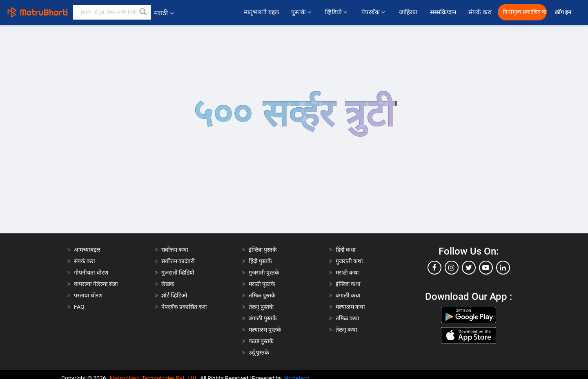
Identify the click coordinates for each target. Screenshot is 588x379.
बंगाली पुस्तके (263, 318)
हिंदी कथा (346, 250)
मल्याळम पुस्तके (265, 330)
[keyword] (112, 12)
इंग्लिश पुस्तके (263, 250)
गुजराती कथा (349, 261)
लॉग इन (564, 12)
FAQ (79, 307)
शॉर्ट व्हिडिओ (174, 295)
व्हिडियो (337, 12)
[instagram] (452, 268)
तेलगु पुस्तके (261, 307)
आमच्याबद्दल (87, 250)
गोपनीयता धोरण (91, 273)
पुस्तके (302, 12)
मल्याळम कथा (350, 307)
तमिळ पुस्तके (262, 295)
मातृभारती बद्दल (261, 12)
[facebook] (434, 268)
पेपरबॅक (374, 12)
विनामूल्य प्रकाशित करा (525, 12)
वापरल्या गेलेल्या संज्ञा (96, 284)
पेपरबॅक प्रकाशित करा (184, 307)
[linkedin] (503, 268)
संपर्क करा (480, 12)
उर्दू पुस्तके (259, 352)
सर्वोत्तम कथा (175, 250)
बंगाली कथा (348, 295)
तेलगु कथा (346, 330)
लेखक (168, 284)
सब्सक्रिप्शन (443, 12)
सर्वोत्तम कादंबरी (178, 261)
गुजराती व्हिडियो (178, 273)
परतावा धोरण (89, 295)
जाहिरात (408, 12)
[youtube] (486, 268)
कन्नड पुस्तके (261, 341)
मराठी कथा (347, 273)
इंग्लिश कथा (348, 284)
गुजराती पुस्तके (264, 273)
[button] (143, 12)
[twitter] (469, 268)
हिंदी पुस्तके (260, 261)
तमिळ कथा (347, 318)
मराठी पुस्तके (262, 284)
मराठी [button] (164, 13)
